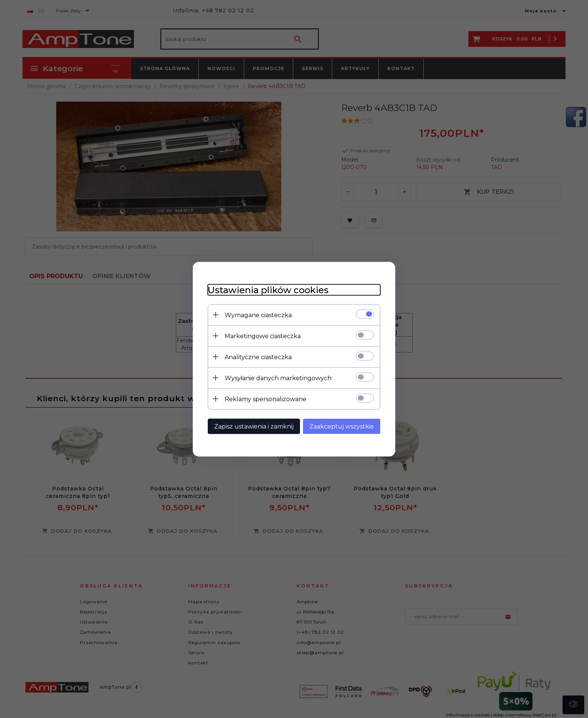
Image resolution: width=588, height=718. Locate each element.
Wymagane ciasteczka (258, 315)
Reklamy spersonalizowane (265, 399)
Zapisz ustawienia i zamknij (254, 426)
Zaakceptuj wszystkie (342, 426)
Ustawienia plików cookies (268, 290)
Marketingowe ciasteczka (263, 336)
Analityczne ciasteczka (258, 357)
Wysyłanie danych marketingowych (278, 378)
